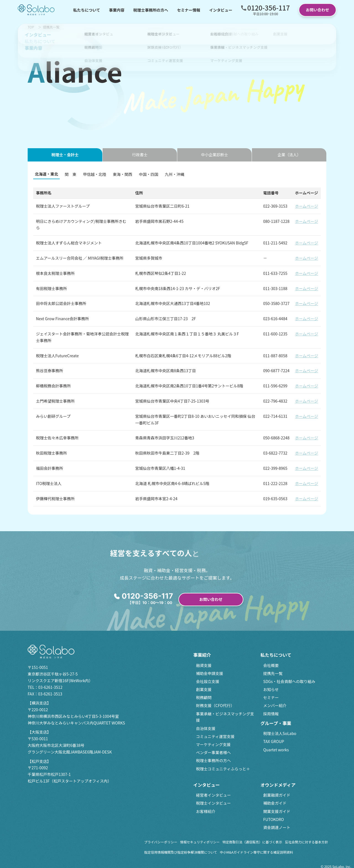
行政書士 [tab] (140, 155)
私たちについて (87, 10)
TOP (31, 27)
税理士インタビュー (214, 803)
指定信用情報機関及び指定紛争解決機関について (181, 852)
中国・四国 (149, 174)
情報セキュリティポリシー (200, 842)
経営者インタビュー (214, 795)
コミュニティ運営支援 (215, 736)
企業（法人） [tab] (289, 155)
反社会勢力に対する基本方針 (306, 842)
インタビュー (221, 10)
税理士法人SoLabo (280, 733)
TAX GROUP (274, 741)
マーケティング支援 (213, 744)
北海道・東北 (46, 174)
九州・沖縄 (175, 174)
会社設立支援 (208, 681)
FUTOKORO (274, 819)
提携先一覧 (273, 673)
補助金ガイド (275, 803)
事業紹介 (202, 655)
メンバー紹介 (275, 705)
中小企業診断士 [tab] (215, 155)
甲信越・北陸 (95, 174)
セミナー (271, 697)
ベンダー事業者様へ (214, 752)
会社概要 (271, 665)
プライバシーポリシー (161, 842)
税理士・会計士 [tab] (65, 155)
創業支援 (204, 689)
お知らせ (271, 689)
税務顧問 (204, 697)
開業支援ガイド (277, 811)
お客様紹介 (206, 811)
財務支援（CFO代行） (215, 705)
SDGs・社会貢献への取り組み (289, 681)
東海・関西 (123, 174)
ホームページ (307, 206)
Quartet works (276, 750)
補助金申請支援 (210, 673)
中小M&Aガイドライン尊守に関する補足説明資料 (257, 852)
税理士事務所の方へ (151, 10)
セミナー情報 (189, 10)
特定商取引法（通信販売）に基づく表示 (252, 842)
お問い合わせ (317, 10)
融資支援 (204, 665)
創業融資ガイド (277, 795)
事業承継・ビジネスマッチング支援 (225, 717)
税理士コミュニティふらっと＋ (223, 769)
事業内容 (117, 10)
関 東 (71, 174)
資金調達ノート (277, 827)
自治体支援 (206, 728)
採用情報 (271, 714)
